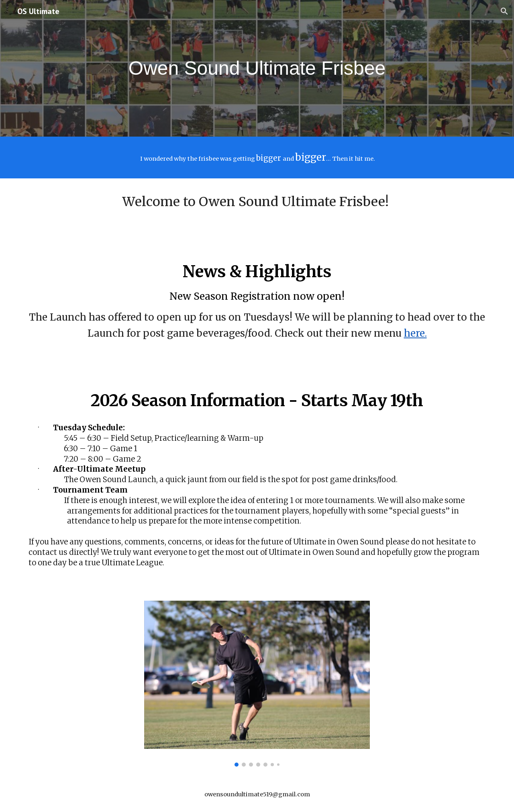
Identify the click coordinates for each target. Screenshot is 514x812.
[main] (257, 69)
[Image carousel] (257, 684)
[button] (504, 11)
